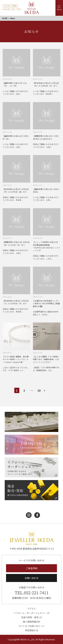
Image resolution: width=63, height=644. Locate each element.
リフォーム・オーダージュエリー (30, 613)
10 (39, 390)
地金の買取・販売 (30, 617)
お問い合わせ (32, 578)
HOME (5, 18)
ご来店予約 (32, 568)
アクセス (32, 609)
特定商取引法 (32, 630)
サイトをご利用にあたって (32, 626)
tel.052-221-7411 (12, 9)
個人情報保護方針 (32, 622)
